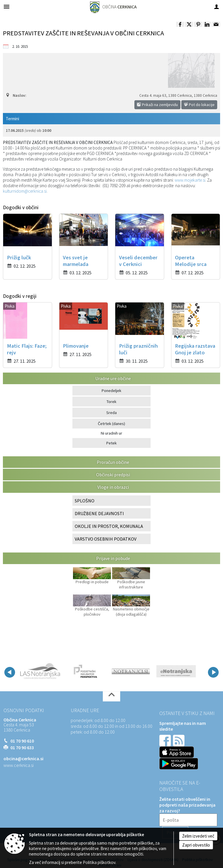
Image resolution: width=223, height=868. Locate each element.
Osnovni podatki (24, 710)
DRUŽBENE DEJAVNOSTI (99, 513)
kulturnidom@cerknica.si (25, 191)
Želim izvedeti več (198, 836)
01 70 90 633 (22, 747)
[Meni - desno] (216, 7)
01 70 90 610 (22, 741)
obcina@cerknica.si (23, 758)
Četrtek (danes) (111, 424)
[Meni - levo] (7, 7)
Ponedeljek (111, 391)
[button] (10, 672)
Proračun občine (113, 462)
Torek (111, 402)
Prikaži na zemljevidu (157, 105)
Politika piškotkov (99, 862)
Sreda (111, 413)
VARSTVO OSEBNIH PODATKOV (106, 539)
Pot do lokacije (199, 105)
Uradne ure (85, 710)
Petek (111, 443)
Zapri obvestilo (196, 845)
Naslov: (16, 95)
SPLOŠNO (85, 501)
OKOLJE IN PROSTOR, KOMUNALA (109, 526)
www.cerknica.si (19, 765)
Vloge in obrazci (113, 487)
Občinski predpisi (113, 475)
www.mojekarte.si (190, 180)
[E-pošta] (188, 820)
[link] (180, 24)
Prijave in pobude (113, 558)
